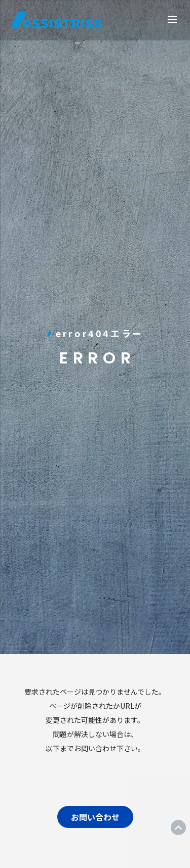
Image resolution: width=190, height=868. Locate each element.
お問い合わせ (95, 817)
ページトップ (178, 828)
